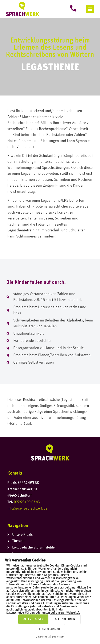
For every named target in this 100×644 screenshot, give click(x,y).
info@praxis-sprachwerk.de (27, 509)
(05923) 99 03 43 (27, 502)
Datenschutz (43, 637)
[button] (90, 9)
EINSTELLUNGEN (49, 629)
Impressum (58, 637)
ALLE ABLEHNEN (65, 619)
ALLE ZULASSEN (33, 619)
